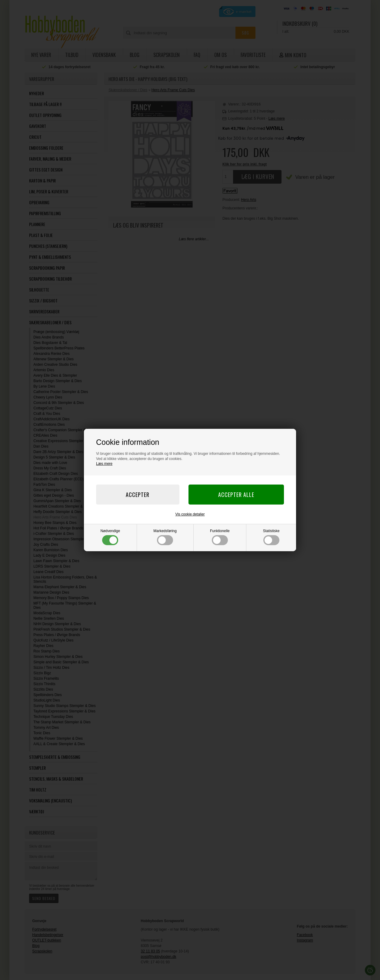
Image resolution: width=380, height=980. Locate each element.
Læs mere (104, 464)
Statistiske (271, 537)
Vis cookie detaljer (190, 514)
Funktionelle (220, 537)
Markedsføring (165, 537)
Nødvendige (110, 537)
